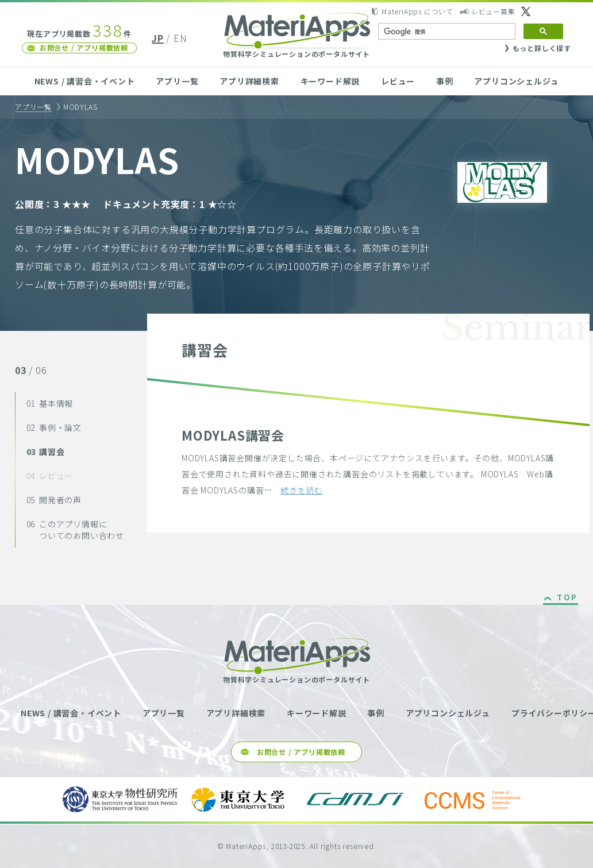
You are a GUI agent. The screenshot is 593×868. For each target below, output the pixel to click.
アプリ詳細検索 (249, 81)
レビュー (398, 81)
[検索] (446, 32)
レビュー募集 (493, 11)
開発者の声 (54, 500)
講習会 (46, 452)
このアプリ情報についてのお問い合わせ (75, 530)
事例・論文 (54, 427)
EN (180, 38)
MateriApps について (417, 11)
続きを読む (302, 490)
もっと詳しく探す (542, 48)
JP (158, 38)
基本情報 (50, 403)
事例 (445, 81)
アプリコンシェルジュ (516, 81)
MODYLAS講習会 (233, 435)
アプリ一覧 (177, 81)
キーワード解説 (330, 81)
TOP (567, 598)
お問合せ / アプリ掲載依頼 (84, 47)
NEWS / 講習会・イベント (85, 81)
